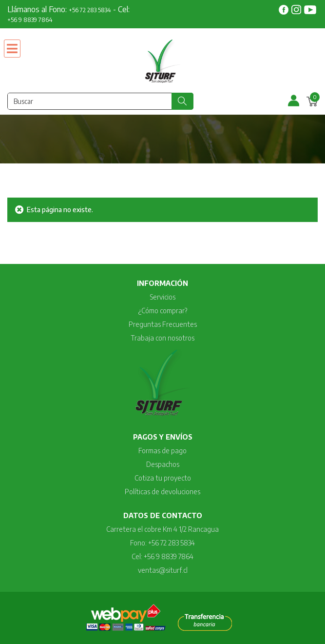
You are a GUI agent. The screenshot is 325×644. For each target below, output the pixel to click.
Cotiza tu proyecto (163, 478)
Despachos (163, 464)
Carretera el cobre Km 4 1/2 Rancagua (162, 529)
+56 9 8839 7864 (30, 20)
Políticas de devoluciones (162, 492)
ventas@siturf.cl (163, 570)
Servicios (163, 297)
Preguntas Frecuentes (163, 324)
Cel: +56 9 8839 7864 (162, 556)
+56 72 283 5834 (90, 10)
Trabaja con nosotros (162, 338)
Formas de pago (162, 451)
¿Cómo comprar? (163, 311)
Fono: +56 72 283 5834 (162, 543)
